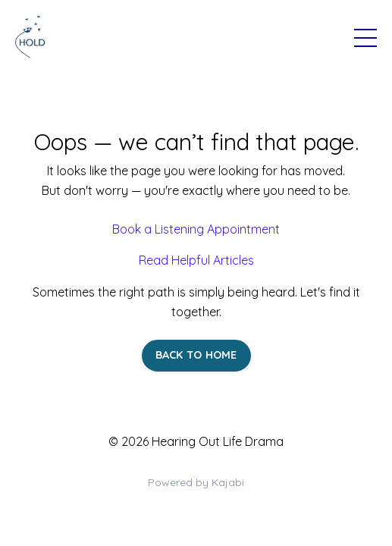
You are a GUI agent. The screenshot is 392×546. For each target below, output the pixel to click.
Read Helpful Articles (196, 260)
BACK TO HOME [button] (196, 355)
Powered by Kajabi (196, 482)
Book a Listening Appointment (196, 229)
